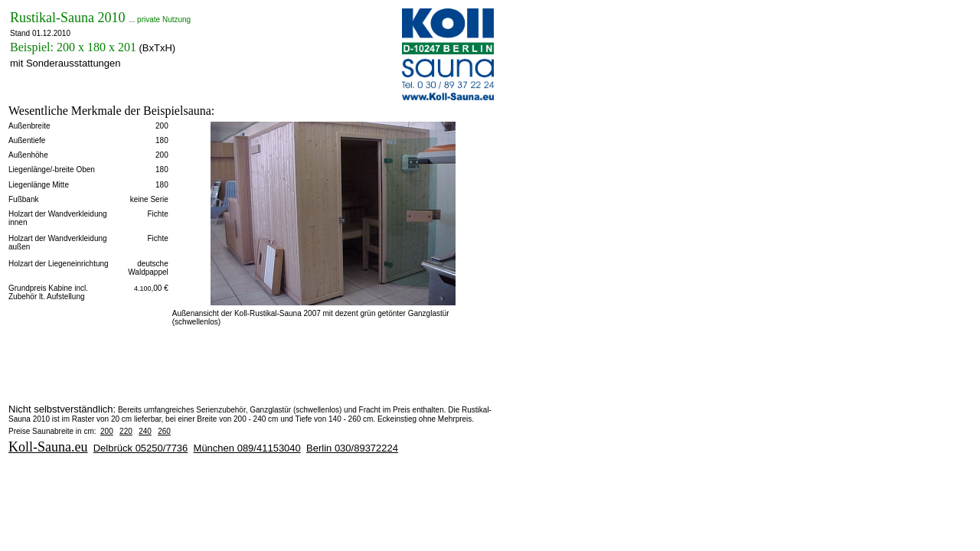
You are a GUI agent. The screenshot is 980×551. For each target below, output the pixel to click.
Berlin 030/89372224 (352, 448)
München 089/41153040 (247, 448)
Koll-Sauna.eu (48, 447)
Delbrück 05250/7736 (141, 448)
